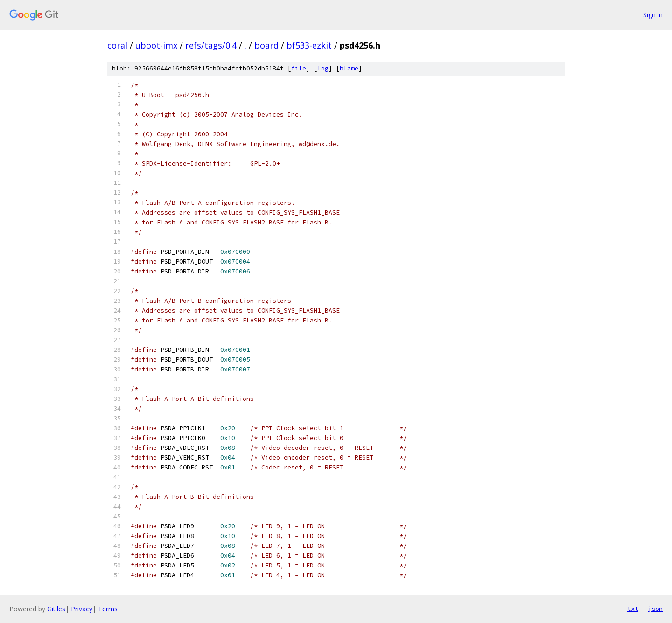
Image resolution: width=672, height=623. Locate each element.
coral (117, 45)
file (299, 68)
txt (633, 609)
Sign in (653, 15)
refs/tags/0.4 (211, 45)
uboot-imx (156, 45)
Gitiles (56, 609)
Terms (108, 609)
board (266, 45)
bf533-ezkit (309, 45)
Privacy (82, 609)
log (323, 68)
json (655, 609)
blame (349, 68)
